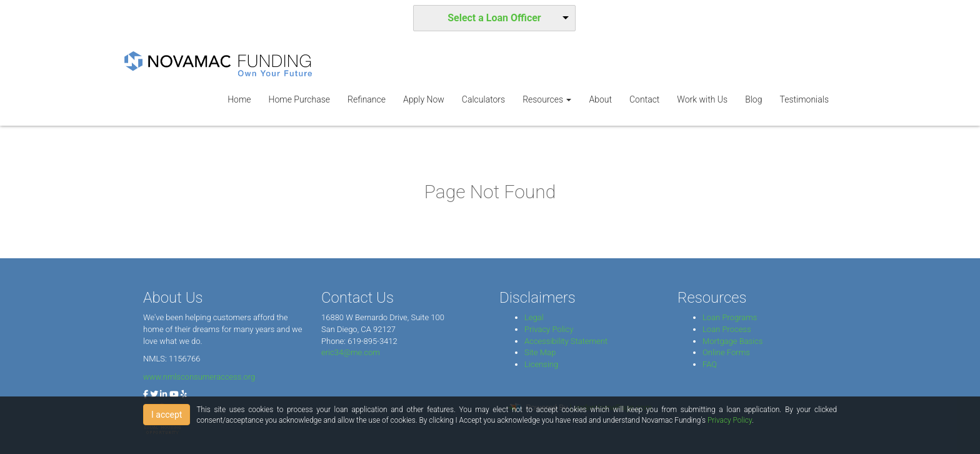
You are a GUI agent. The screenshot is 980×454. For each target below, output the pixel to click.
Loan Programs (730, 317)
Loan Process (727, 329)
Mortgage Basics (732, 341)
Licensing (541, 364)
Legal (534, 317)
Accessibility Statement (566, 341)
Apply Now (424, 99)
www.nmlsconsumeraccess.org (199, 377)
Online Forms (726, 352)
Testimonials (804, 99)
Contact (644, 99)
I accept (167, 415)
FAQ (710, 364)
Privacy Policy (549, 329)
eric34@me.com (351, 352)
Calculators (483, 99)
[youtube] (174, 394)
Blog (753, 99)
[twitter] (154, 394)
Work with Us (702, 99)
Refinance (367, 99)
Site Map (540, 352)
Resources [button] (547, 99)
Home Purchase (299, 99)
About (600, 99)
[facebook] (146, 394)
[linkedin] (163, 394)
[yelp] (184, 394)
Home (239, 99)
